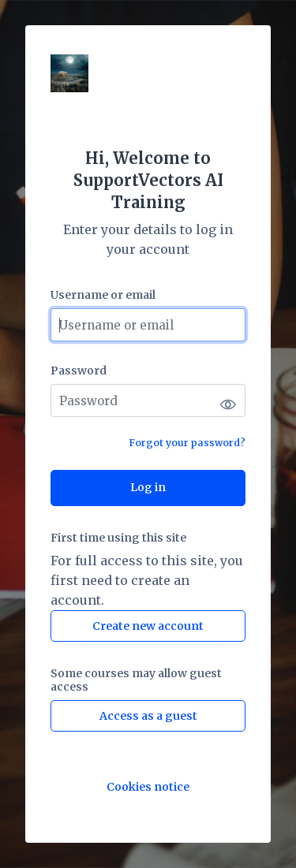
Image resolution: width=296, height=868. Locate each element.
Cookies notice (148, 787)
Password (79, 371)
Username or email (103, 295)
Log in (148, 487)
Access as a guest (148, 716)
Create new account (148, 626)
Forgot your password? (187, 443)
